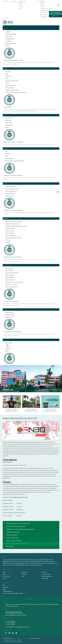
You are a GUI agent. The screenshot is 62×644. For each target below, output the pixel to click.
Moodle (42, 5)
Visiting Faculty (9, 125)
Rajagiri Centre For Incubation (12, 273)
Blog (23, 576)
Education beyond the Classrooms (13, 224)
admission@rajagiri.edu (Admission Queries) (16, 615)
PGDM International (10, 158)
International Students (10, 315)
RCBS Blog (8, 242)
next (61, 402)
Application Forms (9, 317)
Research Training (9, 196)
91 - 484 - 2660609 (10, 623)
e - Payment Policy (46, 574)
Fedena (42, 3)
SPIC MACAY (8, 240)
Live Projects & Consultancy (11, 284)
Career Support (7, 265)
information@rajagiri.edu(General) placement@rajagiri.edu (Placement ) (14, 612)
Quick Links (43, 1)
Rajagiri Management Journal (12, 189)
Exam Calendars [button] (9, 343)
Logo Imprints (45, 578)
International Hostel (10, 88)
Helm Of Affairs (9, 118)
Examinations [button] (7, 340)
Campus (5, 68)
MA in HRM (8, 154)
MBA (6, 151)
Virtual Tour (5, 1)
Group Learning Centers (10, 85)
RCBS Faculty (8, 120)
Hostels (7, 78)
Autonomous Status (10, 39)
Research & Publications (10, 186)
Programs (6, 148)
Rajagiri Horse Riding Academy (12, 90)
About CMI (8, 46)
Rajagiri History (9, 37)
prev (1, 402)
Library (42, 7)
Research (5, 183)
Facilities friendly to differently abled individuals (16, 92)
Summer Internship (10, 270)
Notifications (8, 349)
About (4, 574)
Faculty (21, 7)
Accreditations (13, 1)
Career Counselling (9, 277)
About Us (5, 29)
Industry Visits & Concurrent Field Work (14, 282)
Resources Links (22, 1)
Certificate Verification (46, 9)
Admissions (6, 309)
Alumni (21, 9)
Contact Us (5, 18)
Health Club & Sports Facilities (12, 81)
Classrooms (8, 71)
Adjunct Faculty (9, 123)
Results (7, 351)
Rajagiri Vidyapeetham (10, 44)
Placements (25, 572)
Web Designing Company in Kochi (13, 642)
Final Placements (9, 268)
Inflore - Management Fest (11, 235)
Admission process (10, 312)
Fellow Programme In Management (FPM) (14, 161)
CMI (37, 1)
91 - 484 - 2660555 (10, 621)
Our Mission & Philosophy (11, 34)
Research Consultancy (10, 193)
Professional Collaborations (11, 287)
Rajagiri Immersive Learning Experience (14, 221)
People (5, 115)
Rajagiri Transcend (9, 231)
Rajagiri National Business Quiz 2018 (13, 238)
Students (21, 3)
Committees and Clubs (10, 228)
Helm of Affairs (6, 576)
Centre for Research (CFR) (11, 191)
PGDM (7, 156)
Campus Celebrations (10, 233)
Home (39, 390)
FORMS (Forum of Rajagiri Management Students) (16, 226)
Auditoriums (8, 76)
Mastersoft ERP (44, 11)
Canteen (7, 83)
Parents (21, 5)
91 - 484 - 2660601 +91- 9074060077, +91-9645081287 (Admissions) (18, 626)
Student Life (6, 218)
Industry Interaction (10, 275)
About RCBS (8, 32)
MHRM (8, 346)
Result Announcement (47, 576)
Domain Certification (10, 280)
